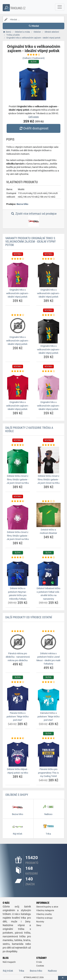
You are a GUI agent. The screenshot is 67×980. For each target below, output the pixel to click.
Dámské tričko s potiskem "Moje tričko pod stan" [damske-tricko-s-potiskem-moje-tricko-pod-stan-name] (49, 716)
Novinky (40, 922)
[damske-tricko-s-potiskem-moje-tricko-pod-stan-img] (49, 697)
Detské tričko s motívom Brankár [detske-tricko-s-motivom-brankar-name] (48, 531)
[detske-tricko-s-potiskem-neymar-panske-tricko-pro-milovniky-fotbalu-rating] (18, 557)
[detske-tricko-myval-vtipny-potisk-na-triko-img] (18, 753)
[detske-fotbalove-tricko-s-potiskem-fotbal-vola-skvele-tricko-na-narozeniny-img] (49, 572)
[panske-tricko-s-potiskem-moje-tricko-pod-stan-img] (18, 697)
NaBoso (52, 971)
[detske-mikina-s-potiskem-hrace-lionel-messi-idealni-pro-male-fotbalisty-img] (49, 642)
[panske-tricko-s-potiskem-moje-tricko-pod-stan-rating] (18, 682)
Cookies (40, 966)
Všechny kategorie (45, 910)
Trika (21, 971)
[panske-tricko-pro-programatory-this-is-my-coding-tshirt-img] (49, 753)
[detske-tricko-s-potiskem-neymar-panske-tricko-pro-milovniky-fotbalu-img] (18, 572)
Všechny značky (44, 914)
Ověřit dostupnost (33, 128)
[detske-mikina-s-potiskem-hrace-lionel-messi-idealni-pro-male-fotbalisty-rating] (49, 631)
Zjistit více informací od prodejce (33, 219)
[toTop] (63, 978)
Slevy (39, 925)
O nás (39, 962)
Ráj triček (8, 971)
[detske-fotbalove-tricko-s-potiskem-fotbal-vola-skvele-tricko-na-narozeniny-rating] (49, 557)
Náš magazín (9, 962)
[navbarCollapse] (60, 7)
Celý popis (34, 117)
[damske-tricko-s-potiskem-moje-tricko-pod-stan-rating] (49, 682)
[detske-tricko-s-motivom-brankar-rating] (49, 501)
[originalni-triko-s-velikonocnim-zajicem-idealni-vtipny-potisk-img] (18, 274)
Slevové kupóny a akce (47, 907)
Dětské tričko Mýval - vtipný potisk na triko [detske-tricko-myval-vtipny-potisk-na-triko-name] (18, 771)
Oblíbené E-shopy (17, 795)
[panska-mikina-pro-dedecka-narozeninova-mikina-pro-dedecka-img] (18, 642)
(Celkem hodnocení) (34, 58)
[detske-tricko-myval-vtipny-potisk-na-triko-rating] (18, 738)
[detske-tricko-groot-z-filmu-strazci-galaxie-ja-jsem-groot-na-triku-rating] (18, 445)
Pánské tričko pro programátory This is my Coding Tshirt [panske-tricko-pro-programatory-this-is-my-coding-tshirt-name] (48, 773)
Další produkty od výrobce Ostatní (29, 617)
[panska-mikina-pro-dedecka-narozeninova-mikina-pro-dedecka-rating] (18, 631)
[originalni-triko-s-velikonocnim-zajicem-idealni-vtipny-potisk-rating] (18, 259)
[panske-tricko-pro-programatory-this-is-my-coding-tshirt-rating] (49, 738)
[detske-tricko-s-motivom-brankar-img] (49, 515)
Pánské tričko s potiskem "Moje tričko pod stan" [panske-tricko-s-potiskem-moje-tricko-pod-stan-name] (18, 716)
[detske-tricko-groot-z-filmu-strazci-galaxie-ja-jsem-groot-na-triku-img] (18, 460)
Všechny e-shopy (44, 918)
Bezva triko (22, 204)
